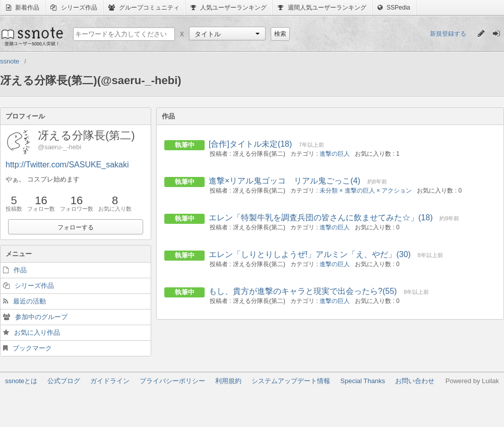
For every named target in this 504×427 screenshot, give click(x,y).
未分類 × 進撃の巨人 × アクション (366, 191)
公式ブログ (64, 381)
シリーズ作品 (74, 8)
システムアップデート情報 (291, 381)
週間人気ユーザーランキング (322, 8)
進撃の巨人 (335, 154)
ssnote (31, 36)
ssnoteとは (21, 381)
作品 (20, 270)
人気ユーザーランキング (229, 8)
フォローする (76, 227)
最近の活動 (29, 301)
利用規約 (228, 381)
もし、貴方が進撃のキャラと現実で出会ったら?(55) (303, 291)
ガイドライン (110, 381)
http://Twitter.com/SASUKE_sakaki (67, 165)
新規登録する (448, 34)
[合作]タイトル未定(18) (250, 144)
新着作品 (23, 8)
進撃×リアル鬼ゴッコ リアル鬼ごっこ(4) (285, 181)
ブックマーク (32, 348)
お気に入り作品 (37, 332)
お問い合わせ (415, 381)
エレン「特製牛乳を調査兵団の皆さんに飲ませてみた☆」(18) (321, 218)
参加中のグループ (41, 317)
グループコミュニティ (144, 8)
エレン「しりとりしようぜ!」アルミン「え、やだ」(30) (310, 254)
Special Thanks (363, 381)
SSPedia (394, 8)
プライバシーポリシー (172, 381)
